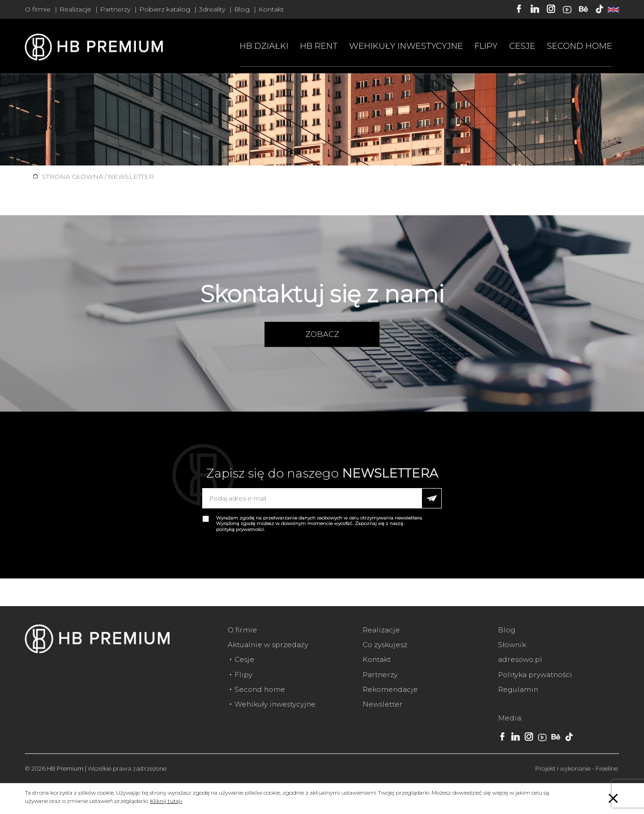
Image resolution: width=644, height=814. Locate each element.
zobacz (322, 334)
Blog (242, 9)
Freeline (607, 769)
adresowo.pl (520, 659)
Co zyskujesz (385, 645)
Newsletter (383, 704)
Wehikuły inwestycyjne (406, 46)
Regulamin (518, 689)
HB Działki (264, 46)
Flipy (486, 46)
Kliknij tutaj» (166, 801)
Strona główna (73, 177)
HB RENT (319, 46)
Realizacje (75, 9)
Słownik (512, 645)
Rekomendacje (390, 689)
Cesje (522, 46)
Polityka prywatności (535, 675)
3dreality (212, 9)
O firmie (38, 9)
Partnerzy (115, 9)
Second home (580, 46)
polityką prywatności (240, 530)
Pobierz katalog (165, 9)
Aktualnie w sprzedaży (268, 645)
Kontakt (271, 9)
